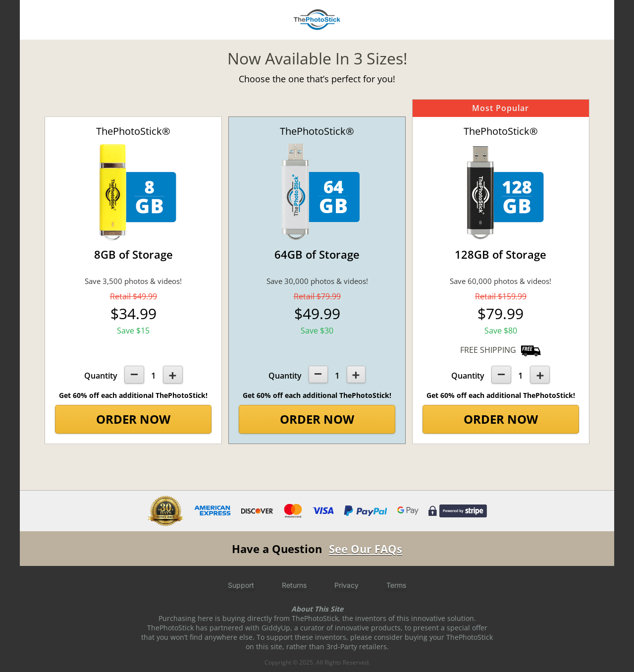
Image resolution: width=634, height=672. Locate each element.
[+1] (173, 375)
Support (241, 585)
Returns (294, 585)
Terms (396, 585)
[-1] (134, 375)
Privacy (346, 585)
